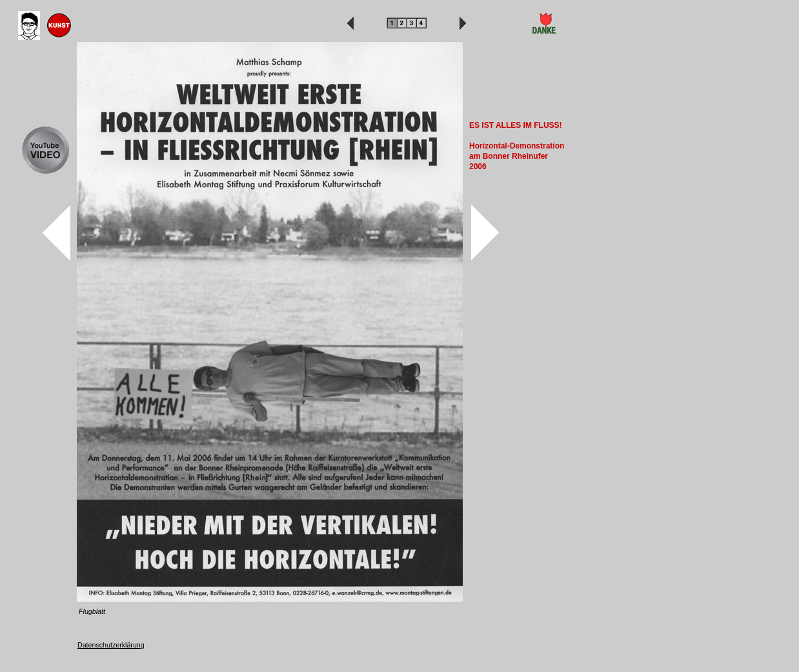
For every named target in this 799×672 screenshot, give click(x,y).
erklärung (130, 645)
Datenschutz (96, 645)
